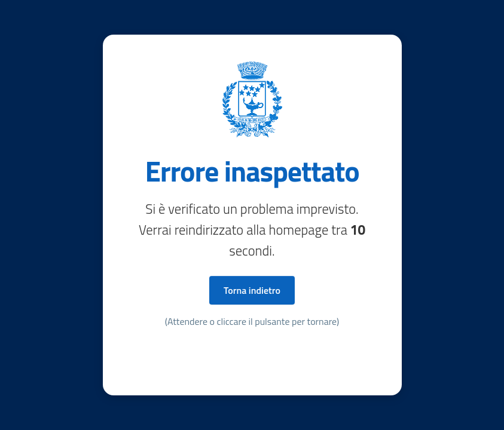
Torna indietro (252, 290)
